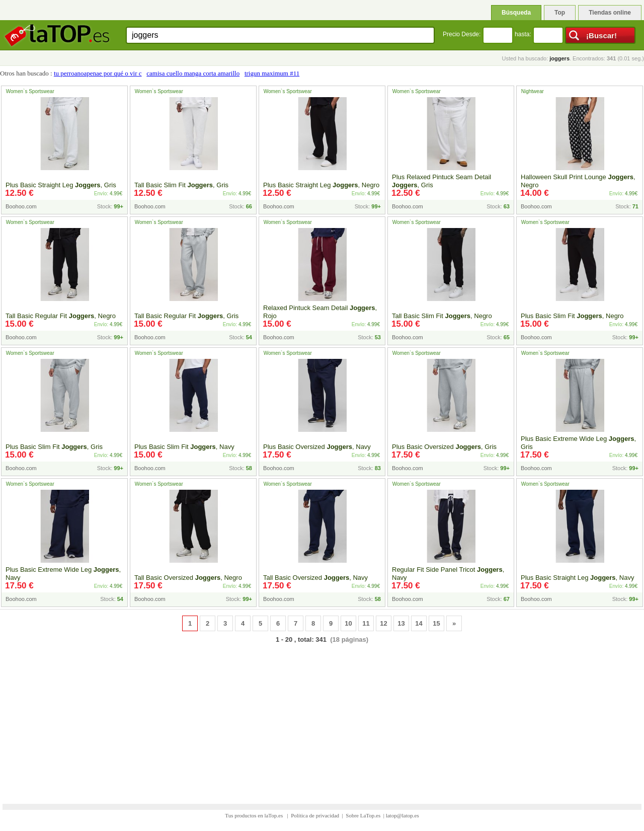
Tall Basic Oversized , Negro (188, 578)
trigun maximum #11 (272, 73)
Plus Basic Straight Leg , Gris (61, 185)
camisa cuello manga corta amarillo (193, 73)
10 (348, 623)
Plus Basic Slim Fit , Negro (572, 316)
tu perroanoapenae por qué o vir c (98, 73)
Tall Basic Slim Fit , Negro (442, 316)
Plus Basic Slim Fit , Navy (184, 447)
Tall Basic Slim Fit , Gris (181, 185)
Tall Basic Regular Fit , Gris (186, 316)
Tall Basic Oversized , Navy (315, 578)
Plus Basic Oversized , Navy (317, 447)
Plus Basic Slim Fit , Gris (54, 447)
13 (401, 623)
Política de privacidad (315, 815)
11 (366, 623)
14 (419, 623)
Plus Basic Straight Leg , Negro (321, 185)
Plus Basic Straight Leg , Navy (577, 578)
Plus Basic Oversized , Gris (444, 447)
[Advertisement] (322, 717)
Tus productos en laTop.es (255, 815)
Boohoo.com (21, 206)
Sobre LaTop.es (363, 815)
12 (383, 623)
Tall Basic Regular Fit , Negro (61, 316)
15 (436, 623)
